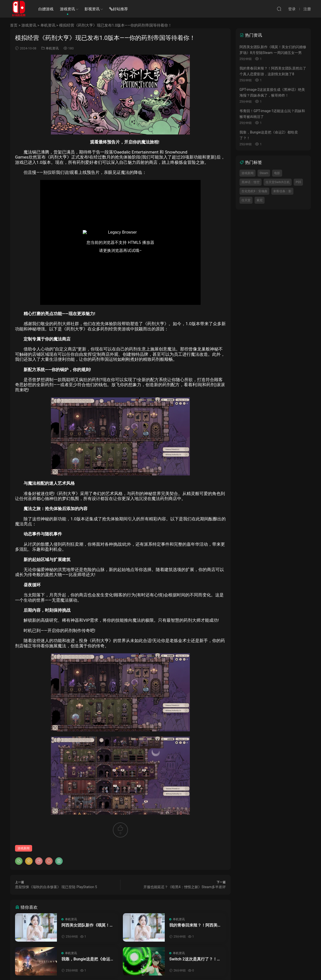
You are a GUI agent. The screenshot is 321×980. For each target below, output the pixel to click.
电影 (277, 173)
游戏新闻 (24, 848)
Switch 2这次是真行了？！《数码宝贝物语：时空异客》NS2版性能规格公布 (195, 959)
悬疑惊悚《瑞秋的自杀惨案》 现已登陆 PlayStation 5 (56, 887)
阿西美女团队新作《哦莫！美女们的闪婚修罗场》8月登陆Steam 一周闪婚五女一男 (88, 925)
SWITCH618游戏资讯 (19, 9)
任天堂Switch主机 (278, 182)
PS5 (298, 182)
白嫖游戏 (46, 9)
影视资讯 (92, 9)
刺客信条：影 (282, 191)
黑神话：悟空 (251, 182)
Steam (264, 173)
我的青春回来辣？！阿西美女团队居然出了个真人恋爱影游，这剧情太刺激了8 (195, 925)
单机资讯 (48, 25)
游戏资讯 (67, 9)
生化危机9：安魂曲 (254, 191)
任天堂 (246, 200)
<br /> (120, 242)
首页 (14, 25)
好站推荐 (118, 9)
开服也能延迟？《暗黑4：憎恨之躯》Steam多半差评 (185, 887)
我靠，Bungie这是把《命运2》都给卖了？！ (86, 959)
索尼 (260, 200)
